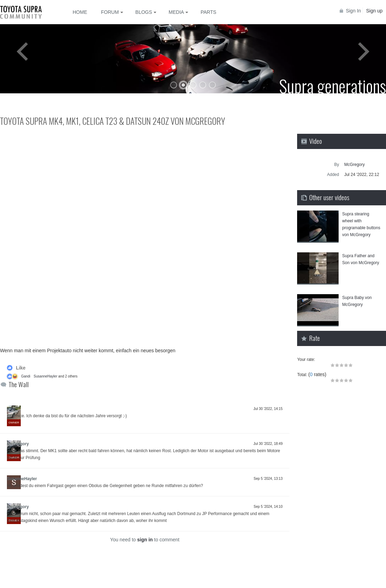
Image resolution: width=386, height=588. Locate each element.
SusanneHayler (45, 376)
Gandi (26, 376)
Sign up (374, 11)
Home (80, 12)
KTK (11, 409)
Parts (208, 12)
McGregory (18, 444)
